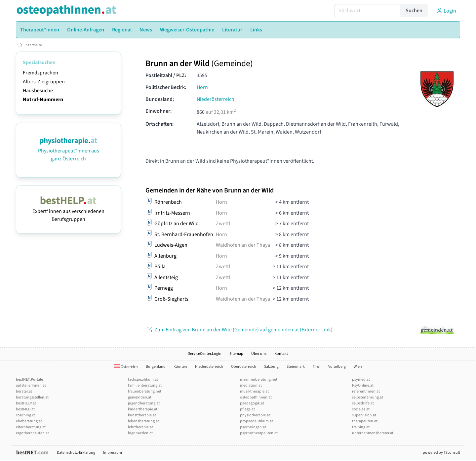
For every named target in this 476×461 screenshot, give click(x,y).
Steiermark (296, 367)
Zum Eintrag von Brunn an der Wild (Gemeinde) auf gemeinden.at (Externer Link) (239, 330)
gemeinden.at (140, 397)
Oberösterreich (244, 367)
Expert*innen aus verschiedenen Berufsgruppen (68, 211)
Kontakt (281, 354)
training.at (361, 427)
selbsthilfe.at (363, 403)
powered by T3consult (441, 453)
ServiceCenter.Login (205, 354)
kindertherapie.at (143, 409)
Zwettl (223, 224)
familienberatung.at (145, 385)
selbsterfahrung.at (368, 397)
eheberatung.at (29, 421)
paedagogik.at (252, 403)
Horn (202, 87)
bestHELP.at (26, 403)
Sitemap (236, 354)
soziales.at (361, 409)
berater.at (24, 391)
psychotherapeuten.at (259, 433)
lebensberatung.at (143, 421)
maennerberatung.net (259, 379)
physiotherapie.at (255, 415)
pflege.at (247, 409)
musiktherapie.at (254, 391)
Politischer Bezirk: (166, 87)
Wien (358, 367)
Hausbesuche (38, 91)
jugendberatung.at (144, 403)
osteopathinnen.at (256, 397)
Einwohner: (159, 111)
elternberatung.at (31, 427)
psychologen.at (253, 427)
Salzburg (271, 367)
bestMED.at (25, 409)
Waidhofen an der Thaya (243, 245)
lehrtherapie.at (140, 427)
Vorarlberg (337, 367)
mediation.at (251, 385)
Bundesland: (160, 99)
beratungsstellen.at (32, 397)
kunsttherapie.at (142, 415)
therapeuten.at (365, 421)
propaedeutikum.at (257, 421)
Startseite (34, 45)
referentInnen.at (366, 391)
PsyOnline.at (363, 385)
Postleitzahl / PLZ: (166, 75)
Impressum (113, 453)
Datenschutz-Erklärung (76, 453)
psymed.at (361, 379)
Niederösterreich (216, 99)
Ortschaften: (159, 124)
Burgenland (156, 367)
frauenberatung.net (145, 391)
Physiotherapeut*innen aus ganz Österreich (69, 151)
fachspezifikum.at (143, 379)
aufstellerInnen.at (31, 385)
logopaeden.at (140, 433)
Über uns (259, 354)
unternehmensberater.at (373, 433)
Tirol (317, 367)
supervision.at (364, 415)
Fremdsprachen (40, 73)
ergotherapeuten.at (32, 433)
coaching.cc (26, 415)
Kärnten (180, 367)
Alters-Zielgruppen (44, 82)
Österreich (126, 367)
